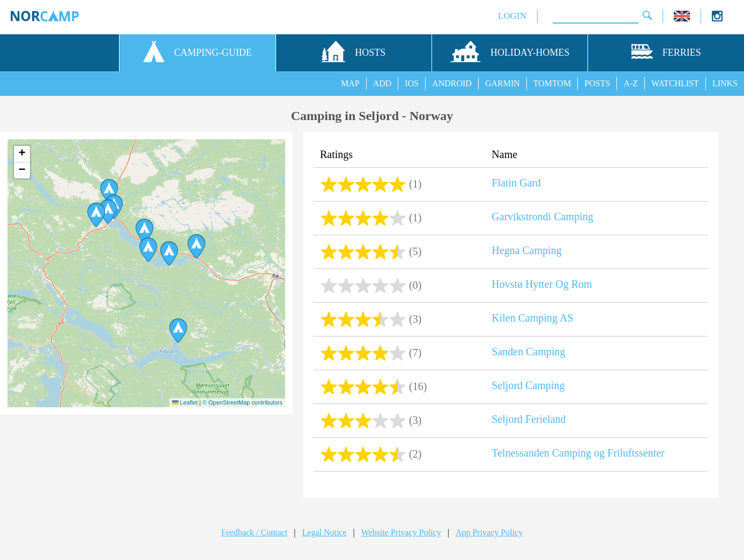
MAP (350, 83)
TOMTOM (552, 83)
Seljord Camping (528, 385)
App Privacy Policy (489, 532)
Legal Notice (325, 532)
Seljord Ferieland (529, 419)
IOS (412, 83)
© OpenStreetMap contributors (243, 402)
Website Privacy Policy (401, 532)
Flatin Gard (516, 183)
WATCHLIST (675, 83)
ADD (382, 83)
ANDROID (452, 83)
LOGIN (512, 16)
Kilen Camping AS (532, 318)
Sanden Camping (528, 352)
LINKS (725, 83)
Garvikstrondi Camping (542, 216)
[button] (109, 191)
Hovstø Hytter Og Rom (542, 284)
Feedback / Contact (255, 532)
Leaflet (185, 402)
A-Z (631, 83)
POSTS (597, 83)
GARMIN (503, 83)
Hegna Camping (527, 250)
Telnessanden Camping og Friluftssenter (578, 453)
